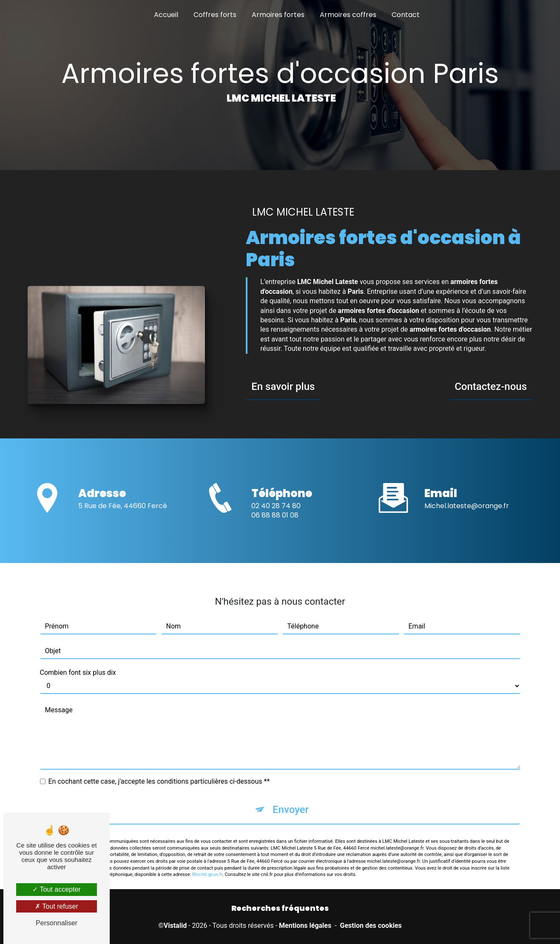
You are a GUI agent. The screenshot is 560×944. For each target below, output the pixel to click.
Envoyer (291, 794)
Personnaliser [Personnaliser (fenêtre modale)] (57, 923)
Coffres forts (215, 15)
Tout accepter (56, 889)
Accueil (166, 15)
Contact (406, 15)
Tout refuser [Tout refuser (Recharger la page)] (57, 906)
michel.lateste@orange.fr (467, 490)
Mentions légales (305, 926)
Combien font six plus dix (78, 657)
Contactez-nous (491, 387)
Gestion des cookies (371, 926)
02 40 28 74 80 (276, 521)
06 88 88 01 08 (275, 530)
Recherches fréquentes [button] (280, 908)
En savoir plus (283, 387)
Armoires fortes (278, 15)
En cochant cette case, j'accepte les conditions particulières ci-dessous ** (159, 766)
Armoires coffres (348, 15)
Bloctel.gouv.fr (207, 860)
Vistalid (175, 926)
